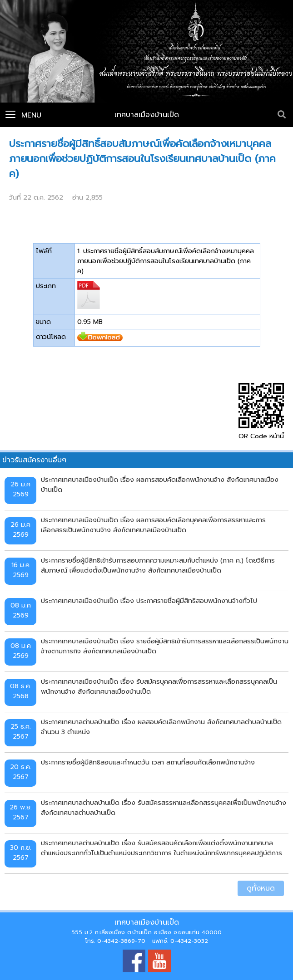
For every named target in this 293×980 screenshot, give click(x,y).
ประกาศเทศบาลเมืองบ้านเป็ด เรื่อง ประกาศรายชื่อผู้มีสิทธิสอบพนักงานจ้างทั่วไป (149, 601)
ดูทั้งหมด (261, 888)
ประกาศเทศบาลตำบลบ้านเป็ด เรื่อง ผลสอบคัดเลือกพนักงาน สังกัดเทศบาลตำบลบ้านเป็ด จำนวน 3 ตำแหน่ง (161, 727)
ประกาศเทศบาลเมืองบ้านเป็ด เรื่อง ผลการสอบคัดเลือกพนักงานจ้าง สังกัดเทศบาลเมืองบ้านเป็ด (160, 485)
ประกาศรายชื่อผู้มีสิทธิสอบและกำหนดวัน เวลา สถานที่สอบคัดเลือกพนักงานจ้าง (148, 762)
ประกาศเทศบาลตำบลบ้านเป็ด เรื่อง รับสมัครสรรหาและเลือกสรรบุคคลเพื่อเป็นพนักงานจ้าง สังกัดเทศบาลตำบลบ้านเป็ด (164, 808)
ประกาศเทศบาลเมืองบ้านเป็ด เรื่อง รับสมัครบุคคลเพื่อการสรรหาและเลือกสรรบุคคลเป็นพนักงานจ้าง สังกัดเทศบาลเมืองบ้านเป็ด (159, 686)
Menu (23, 115)
